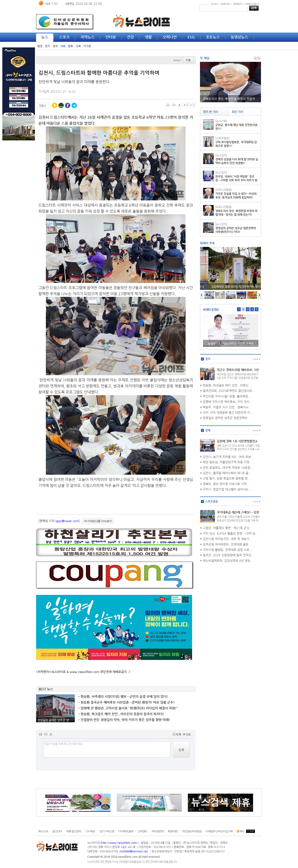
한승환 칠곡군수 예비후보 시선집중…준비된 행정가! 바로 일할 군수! (126, 702)
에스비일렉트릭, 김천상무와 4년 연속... (228, 561)
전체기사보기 (252, 4)
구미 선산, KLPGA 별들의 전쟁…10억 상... (230, 533)
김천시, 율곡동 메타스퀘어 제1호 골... (227, 473)
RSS (240, 831)
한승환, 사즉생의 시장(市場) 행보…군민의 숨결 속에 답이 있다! (123, 696)
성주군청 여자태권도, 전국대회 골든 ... (227, 544)
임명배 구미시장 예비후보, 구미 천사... (227, 402)
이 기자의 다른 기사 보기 (98, 521)
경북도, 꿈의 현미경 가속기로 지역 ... (227, 484)
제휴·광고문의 (74, 831)
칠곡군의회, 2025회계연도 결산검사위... (229, 391)
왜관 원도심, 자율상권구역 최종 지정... (227, 462)
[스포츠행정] (222, 138)
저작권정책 (157, 831)
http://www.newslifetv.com (119, 843)
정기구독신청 (107, 831)
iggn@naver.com (67, 521)
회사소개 (43, 831)
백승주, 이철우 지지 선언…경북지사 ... (227, 407)
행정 (40, 46)
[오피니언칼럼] (224, 190)
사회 (63, 46)
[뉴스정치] (221, 155)
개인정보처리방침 (192, 831)
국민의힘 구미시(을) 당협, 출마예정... (227, 396)
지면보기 (237, 4)
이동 (188, 60)
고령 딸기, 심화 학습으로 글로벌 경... (227, 478)
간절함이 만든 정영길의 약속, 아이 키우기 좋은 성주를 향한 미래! (124, 720)
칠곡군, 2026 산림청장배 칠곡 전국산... (228, 555)
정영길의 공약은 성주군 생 (53, 720)
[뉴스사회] (221, 121)
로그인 (214, 4)
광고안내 (57, 831)
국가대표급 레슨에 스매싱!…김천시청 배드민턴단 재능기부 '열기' (238, 514)
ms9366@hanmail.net (134, 851)
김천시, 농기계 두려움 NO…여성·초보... (228, 457)
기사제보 (90, 831)
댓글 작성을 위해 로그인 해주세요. (107, 749)
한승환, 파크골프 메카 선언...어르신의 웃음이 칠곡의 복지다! (121, 714)
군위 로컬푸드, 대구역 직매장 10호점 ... (228, 468)
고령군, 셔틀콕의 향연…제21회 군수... (227, 528)
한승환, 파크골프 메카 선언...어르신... (227, 385)
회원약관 (173, 831)
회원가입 (225, 4)
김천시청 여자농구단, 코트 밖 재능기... (227, 539)
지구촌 (87, 46)
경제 (55, 46)
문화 (71, 46)
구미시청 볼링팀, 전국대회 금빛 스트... (227, 550)
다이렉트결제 (126, 831)
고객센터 (142, 831)
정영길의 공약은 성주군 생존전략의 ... (227, 418)
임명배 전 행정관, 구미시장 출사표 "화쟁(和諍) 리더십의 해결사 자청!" (128, 708)
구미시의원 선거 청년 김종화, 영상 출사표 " (231, 344)
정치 (47, 46)
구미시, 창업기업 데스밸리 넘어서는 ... (227, 489)
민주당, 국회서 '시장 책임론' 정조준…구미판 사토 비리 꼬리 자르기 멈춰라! (236, 180)
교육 (78, 46)
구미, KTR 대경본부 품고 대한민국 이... (228, 412)
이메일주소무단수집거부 (219, 831)
